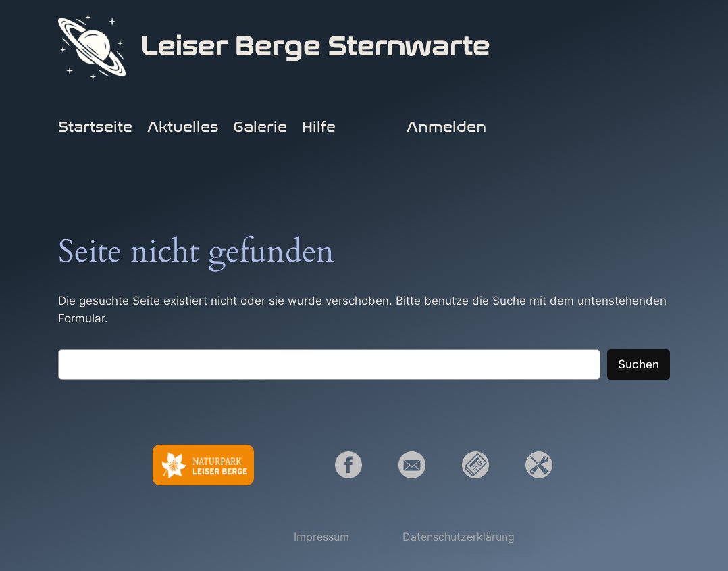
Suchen (639, 364)
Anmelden (446, 127)
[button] (321, 537)
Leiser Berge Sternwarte (315, 47)
